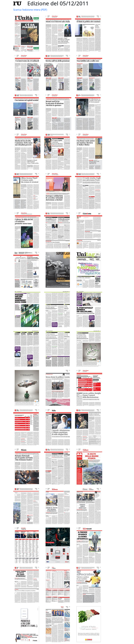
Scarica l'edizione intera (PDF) (30, 10)
